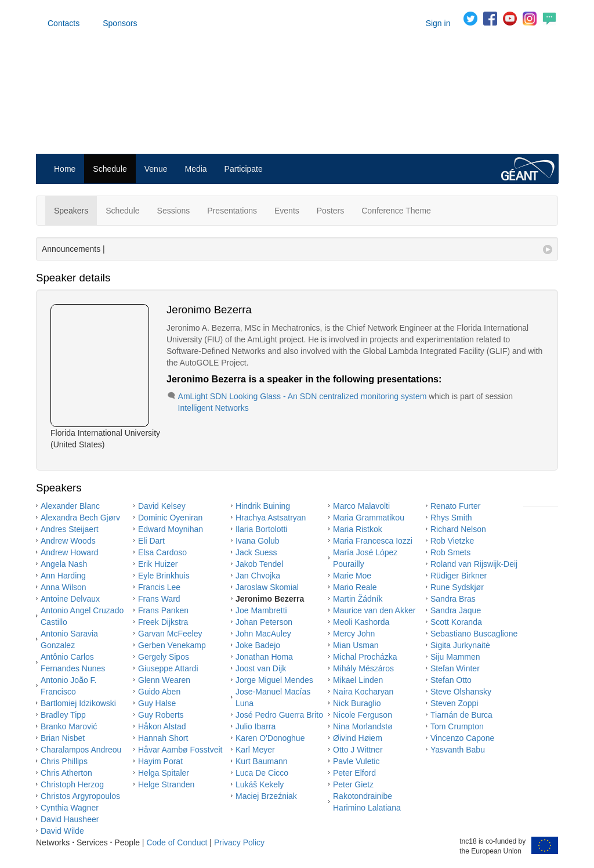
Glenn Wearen (164, 680)
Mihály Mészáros (363, 668)
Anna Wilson (64, 587)
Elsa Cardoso (162, 552)
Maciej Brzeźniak (266, 796)
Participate (244, 169)
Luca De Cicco (262, 773)
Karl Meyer (255, 750)
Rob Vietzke (452, 541)
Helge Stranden (166, 784)
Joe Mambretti (261, 610)
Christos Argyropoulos (80, 796)
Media (195, 169)
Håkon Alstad (162, 726)
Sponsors (120, 23)
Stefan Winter (455, 668)
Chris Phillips (64, 761)
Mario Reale (355, 587)
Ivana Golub (258, 541)
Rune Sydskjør (457, 587)
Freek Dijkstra (163, 622)
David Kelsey (162, 506)
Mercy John (354, 634)
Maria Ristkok (358, 529)
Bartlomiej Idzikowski (78, 703)
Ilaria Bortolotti (261, 529)
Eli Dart (151, 541)
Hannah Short (163, 738)
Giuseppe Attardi (168, 668)
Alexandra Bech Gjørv (80, 518)
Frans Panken (163, 610)
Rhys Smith (451, 518)
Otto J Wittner (358, 750)
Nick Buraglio (357, 703)
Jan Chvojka (258, 576)
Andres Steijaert (70, 529)
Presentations (232, 211)
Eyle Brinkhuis (164, 576)
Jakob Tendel (259, 564)
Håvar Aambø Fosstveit (180, 750)
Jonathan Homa (264, 657)
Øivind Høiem (358, 738)
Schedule (110, 169)
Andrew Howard (70, 552)
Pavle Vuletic (356, 761)
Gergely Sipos (164, 657)
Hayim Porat (160, 761)
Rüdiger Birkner (459, 576)
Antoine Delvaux (70, 599)
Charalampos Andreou (81, 750)
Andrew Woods (68, 541)
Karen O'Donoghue (270, 738)
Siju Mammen (455, 657)
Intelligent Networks (213, 408)
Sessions (174, 211)
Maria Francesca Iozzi (373, 541)
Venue (156, 169)
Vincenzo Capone (462, 738)
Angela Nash (64, 564)
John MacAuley (263, 634)
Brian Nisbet (63, 738)
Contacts (64, 23)
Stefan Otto (451, 680)
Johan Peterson (264, 622)
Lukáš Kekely (260, 784)
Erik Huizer (158, 564)
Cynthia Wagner (70, 808)
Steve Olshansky (461, 692)
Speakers (71, 211)
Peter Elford (354, 773)
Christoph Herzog (72, 784)
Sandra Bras (453, 599)
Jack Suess (256, 552)
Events (287, 211)
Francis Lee (159, 587)
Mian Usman (356, 645)
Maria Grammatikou (369, 518)
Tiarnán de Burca (461, 715)
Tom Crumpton (457, 726)
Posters (330, 211)
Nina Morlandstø (363, 726)
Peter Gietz (353, 784)
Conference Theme (396, 211)
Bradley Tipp (63, 715)
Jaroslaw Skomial (267, 587)
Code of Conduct (177, 842)
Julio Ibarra (256, 726)
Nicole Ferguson (363, 715)
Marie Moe (352, 576)
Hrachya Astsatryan (271, 518)
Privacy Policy (239, 842)
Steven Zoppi (454, 703)
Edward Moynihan (171, 529)
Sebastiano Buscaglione (474, 634)
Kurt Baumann (262, 761)
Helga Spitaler (164, 773)
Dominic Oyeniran (170, 518)
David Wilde (62, 831)
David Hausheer (70, 819)
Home (65, 169)
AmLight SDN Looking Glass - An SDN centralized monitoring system (303, 396)
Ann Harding (63, 576)
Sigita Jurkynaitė (460, 645)
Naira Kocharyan (363, 692)
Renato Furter (455, 506)
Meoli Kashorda (361, 622)
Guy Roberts (161, 715)
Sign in (438, 23)
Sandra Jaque (456, 610)
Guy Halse (157, 703)
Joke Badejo (258, 645)
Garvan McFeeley (170, 634)
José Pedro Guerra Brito (279, 715)
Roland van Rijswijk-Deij (474, 564)
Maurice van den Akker (374, 610)
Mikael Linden (358, 680)
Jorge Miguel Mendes (274, 680)
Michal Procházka (365, 657)
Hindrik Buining (263, 506)
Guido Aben (159, 692)
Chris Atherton (66, 773)
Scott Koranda (456, 622)
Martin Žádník (358, 599)
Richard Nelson (458, 529)
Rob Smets (450, 552)
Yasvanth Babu (458, 750)
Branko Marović (69, 726)
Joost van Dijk (261, 668)
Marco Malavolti (361, 506)
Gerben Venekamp (172, 645)
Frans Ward (159, 599)
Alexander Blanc (70, 506)
